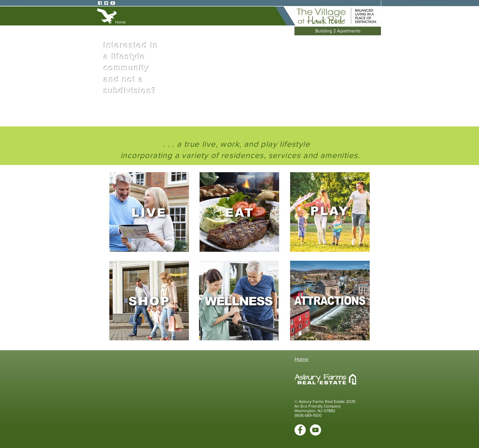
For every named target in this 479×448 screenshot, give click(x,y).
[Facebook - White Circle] (300, 430)
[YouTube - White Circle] (315, 430)
